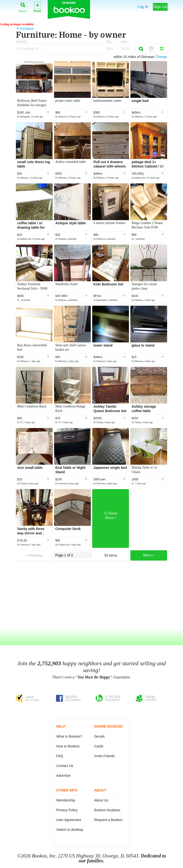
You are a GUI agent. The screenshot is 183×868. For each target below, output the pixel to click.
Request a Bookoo (108, 820)
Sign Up (160, 7)
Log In (143, 7)
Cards (99, 746)
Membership (66, 800)
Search (23, 6)
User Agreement (69, 820)
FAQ (60, 756)
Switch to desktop (70, 830)
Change (161, 57)
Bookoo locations (107, 810)
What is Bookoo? (69, 736)
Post (37, 7)
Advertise (63, 776)
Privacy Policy (67, 810)
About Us (101, 800)
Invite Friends (104, 756)
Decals (99, 736)
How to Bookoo (68, 746)
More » (149, 555)
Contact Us (65, 766)
